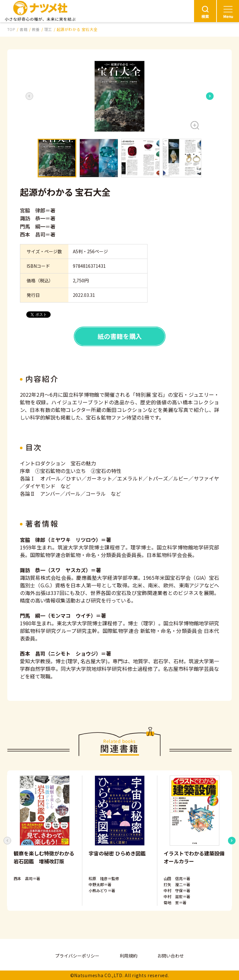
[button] (119, 96)
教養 (36, 29)
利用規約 (129, 956)
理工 (48, 29)
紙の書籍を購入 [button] (120, 336)
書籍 (24, 29)
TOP (11, 29)
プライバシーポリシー (77, 956)
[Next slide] (210, 96)
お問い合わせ (171, 956)
